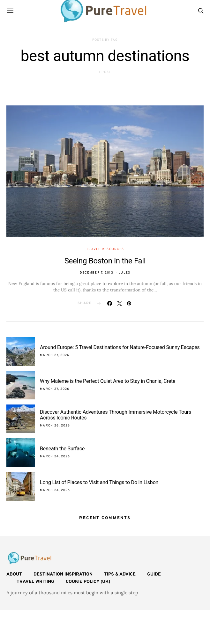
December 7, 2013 (97, 273)
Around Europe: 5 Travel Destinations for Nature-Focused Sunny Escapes (120, 347)
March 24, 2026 (55, 457)
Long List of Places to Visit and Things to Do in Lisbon (99, 482)
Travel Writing (35, 582)
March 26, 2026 (55, 426)
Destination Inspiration (63, 574)
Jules (124, 273)
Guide (154, 574)
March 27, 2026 (55, 355)
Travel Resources (105, 249)
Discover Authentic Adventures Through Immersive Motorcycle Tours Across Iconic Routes (116, 415)
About (14, 574)
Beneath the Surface (62, 449)
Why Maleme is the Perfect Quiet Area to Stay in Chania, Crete (108, 381)
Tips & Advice (120, 574)
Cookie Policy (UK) (88, 582)
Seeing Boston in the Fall (105, 261)
